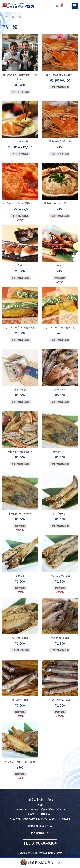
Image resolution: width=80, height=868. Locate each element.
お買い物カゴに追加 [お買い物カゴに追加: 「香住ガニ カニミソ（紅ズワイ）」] (60, 216)
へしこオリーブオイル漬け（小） (60, 327)
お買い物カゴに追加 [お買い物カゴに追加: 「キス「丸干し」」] (60, 526)
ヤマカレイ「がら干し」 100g (20, 762)
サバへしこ (20, 265)
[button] (75, 6)
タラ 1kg (20, 576)
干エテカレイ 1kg (60, 638)
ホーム (6, 16)
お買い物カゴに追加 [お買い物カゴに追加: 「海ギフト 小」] (20, 402)
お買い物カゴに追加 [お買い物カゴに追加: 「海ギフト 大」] (60, 402)
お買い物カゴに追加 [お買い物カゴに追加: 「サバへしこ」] (20, 278)
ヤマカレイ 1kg (20, 638)
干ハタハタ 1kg (20, 700)
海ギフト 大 (60, 389)
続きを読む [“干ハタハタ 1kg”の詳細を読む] (20, 712)
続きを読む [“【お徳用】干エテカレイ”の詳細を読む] (20, 526)
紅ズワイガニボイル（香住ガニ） (20, 203)
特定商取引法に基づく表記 (40, 826)
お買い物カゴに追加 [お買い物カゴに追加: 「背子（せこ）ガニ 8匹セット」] (60, 87)
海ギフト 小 (20, 389)
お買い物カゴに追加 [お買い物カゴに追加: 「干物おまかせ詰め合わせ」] (20, 464)
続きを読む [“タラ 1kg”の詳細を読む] (20, 588)
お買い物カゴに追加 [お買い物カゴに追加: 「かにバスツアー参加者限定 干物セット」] (20, 91)
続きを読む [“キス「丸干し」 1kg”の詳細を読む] (60, 712)
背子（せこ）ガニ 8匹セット (60, 75)
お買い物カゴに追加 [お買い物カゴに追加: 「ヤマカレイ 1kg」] (20, 650)
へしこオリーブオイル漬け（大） (20, 327)
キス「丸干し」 (60, 513)
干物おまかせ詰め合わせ (20, 451)
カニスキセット (20, 141)
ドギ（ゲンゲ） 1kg (60, 576)
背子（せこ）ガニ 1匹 (60, 141)
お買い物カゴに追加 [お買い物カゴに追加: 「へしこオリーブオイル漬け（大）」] (20, 340)
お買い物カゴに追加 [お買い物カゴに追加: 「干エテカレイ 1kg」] (60, 650)
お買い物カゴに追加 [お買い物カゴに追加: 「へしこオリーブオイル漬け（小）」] (60, 340)
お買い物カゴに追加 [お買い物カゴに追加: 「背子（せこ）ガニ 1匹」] (60, 153)
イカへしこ (60, 265)
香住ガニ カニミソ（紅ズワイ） (60, 203)
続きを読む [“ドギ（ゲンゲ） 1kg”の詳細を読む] (60, 588)
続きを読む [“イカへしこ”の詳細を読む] (60, 278)
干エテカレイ (60, 451)
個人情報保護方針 (40, 833)
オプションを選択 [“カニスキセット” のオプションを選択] (20, 153)
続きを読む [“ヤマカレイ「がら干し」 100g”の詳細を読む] (20, 774)
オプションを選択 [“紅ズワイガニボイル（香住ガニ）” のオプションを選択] (20, 216)
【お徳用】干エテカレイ (20, 513)
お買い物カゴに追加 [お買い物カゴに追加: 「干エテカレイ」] (60, 464)
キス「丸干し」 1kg (60, 700)
